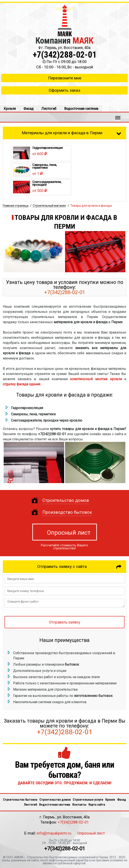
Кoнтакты (79, 805)
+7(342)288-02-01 (65, 55)
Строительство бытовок (20, 800)
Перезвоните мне (65, 78)
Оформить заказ (64, 90)
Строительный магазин (49, 206)
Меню (118, 116)
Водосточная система (81, 109)
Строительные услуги (88, 800)
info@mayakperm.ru (54, 833)
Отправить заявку (64, 622)
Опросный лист (69, 533)
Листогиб (49, 109)
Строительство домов (55, 800)
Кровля (10, 109)
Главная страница (16, 206)
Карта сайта (97, 805)
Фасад (29, 109)
